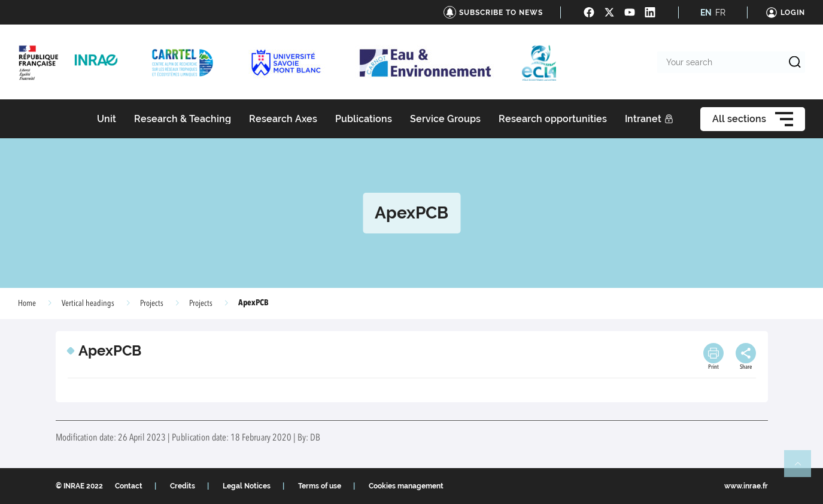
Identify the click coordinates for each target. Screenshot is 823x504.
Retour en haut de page (803, 469)
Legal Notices (247, 486)
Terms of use (320, 486)
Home (27, 303)
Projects (201, 303)
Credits (183, 486)
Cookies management (406, 486)
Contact (129, 486)
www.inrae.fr (746, 486)
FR (720, 13)
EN (706, 13)
